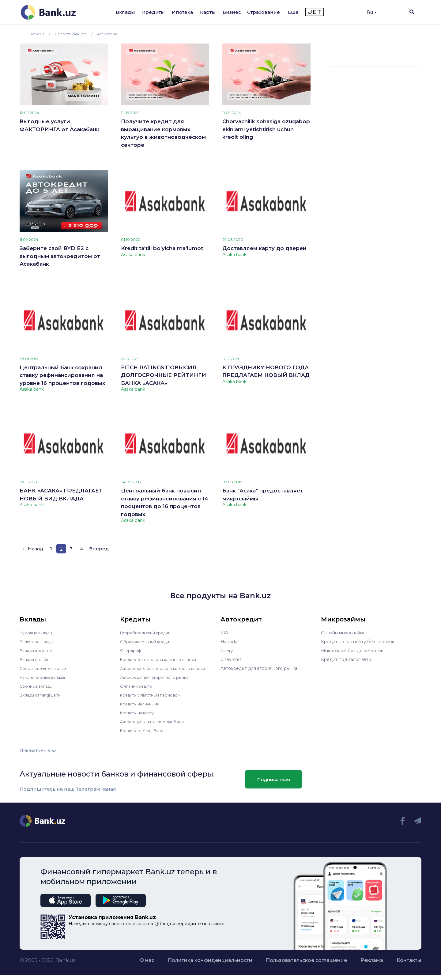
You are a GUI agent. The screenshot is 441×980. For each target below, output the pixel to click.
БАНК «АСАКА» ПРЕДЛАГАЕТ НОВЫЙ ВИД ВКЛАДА (61, 495)
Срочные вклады (38, 686)
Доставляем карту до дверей (264, 248)
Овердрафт (133, 651)
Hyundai (229, 642)
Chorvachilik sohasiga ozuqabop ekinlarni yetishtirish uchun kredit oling (266, 129)
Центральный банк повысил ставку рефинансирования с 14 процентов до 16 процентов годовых (165, 502)
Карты (208, 12)
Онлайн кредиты (139, 686)
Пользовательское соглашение (306, 960)
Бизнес (232, 12)
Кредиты (153, 12)
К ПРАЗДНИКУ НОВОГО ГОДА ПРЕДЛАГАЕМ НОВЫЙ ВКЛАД (266, 371)
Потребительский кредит (149, 633)
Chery (227, 651)
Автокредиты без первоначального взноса (167, 668)
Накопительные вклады (46, 677)
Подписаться (274, 779)
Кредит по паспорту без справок (358, 642)
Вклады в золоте (38, 651)
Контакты (409, 960)
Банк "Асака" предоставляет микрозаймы (263, 495)
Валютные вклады (40, 642)
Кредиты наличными (143, 704)
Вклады (125, 12)
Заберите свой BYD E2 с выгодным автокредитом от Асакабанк (60, 256)
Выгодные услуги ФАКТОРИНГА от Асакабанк (59, 125)
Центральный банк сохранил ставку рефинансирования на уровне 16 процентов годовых (62, 375)
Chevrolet (231, 659)
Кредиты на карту (140, 713)
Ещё (293, 12)
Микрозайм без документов (352, 651)
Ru (372, 12)
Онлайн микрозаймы (344, 633)
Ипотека (182, 12)
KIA (224, 633)
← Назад (33, 549)
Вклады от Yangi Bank (44, 695)
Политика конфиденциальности (210, 960)
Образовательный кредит (149, 642)
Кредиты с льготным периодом (154, 695)
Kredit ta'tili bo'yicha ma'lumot (162, 248)
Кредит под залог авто (346, 659)
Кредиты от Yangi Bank (145, 731)
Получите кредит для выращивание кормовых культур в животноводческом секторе (163, 133)
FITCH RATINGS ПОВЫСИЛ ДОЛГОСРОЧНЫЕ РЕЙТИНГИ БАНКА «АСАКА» (164, 375)
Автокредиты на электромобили (156, 722)
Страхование (264, 12)
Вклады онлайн (37, 659)
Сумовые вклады (38, 633)
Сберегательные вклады (47, 668)
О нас (147, 960)
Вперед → (102, 549)
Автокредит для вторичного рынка (158, 677)
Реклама (372, 960)
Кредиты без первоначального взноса (162, 659)
